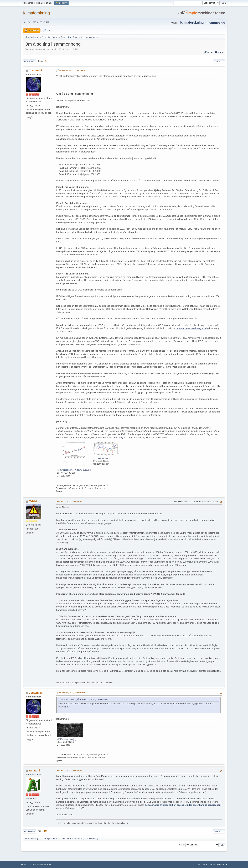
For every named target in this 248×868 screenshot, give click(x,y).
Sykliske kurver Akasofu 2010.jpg (74, 470)
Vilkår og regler (209, 864)
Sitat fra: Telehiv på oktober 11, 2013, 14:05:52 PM (85, 700)
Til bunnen (30, 61)
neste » (219, 52)
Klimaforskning (36, 13)
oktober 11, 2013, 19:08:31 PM (69, 770)
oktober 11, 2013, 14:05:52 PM (69, 501)
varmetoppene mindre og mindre (192, 328)
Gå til (182, 845)
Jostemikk (36, 70)
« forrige (208, 52)
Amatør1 (35, 771)
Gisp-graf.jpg (101, 458)
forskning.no (120, 438)
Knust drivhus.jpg (67, 739)
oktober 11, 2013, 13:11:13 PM (72, 70)
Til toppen (29, 831)
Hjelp (199, 864)
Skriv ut (219, 61)
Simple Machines (44, 864)
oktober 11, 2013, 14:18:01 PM (72, 693)
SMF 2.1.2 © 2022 (28, 864)
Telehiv (34, 501)
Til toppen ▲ (222, 864)
